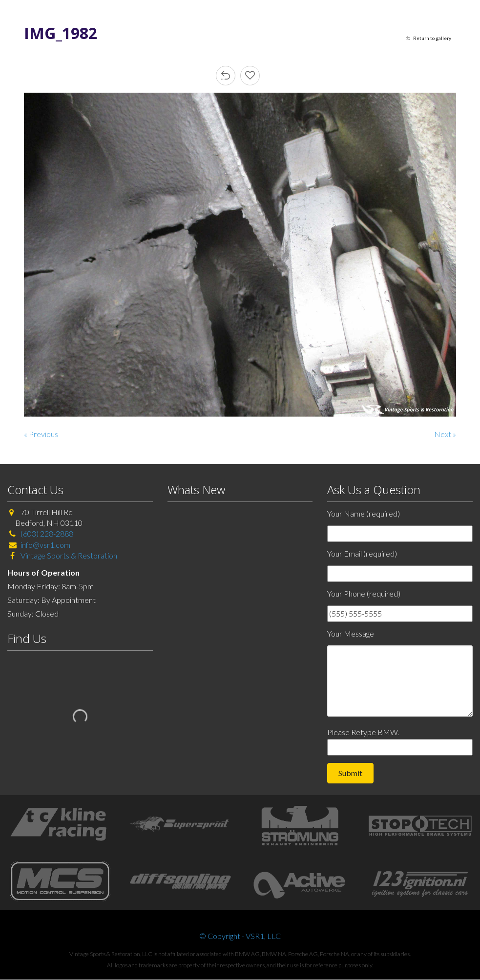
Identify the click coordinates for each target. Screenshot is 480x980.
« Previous (41, 434)
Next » (445, 434)
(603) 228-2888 (47, 533)
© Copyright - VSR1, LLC (240, 936)
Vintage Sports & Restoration (68, 555)
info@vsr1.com (45, 545)
